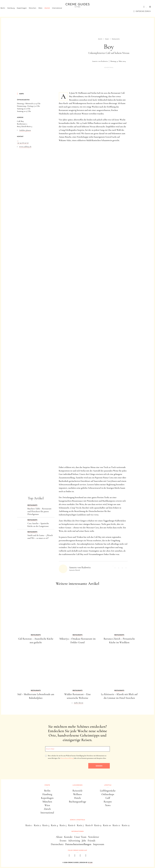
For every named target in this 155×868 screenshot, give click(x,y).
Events (63, 841)
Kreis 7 (80, 825)
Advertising (74, 841)
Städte (8, 7)
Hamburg (15, 11)
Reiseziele (77, 791)
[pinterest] (80, 856)
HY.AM (90, 862)
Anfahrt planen (25, 130)
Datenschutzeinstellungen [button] (78, 844)
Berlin (7, 11)
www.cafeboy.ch (25, 147)
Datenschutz (57, 844)
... (18, 140)
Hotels (77, 798)
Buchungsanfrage (77, 802)
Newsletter (94, 837)
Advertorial (109, 68)
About (59, 837)
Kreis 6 (72, 825)
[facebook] (69, 856)
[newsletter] (86, 856)
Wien (44, 11)
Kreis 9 (98, 825)
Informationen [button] (77, 831)
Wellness (77, 794)
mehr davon (79, 703)
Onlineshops (108, 794)
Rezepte (108, 802)
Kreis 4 (54, 825)
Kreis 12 (126, 825)
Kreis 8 (89, 825)
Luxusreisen (21, 7)
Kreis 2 (37, 825)
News (108, 805)
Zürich (51, 11)
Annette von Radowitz (100, 61)
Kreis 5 (63, 825)
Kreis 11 (116, 825)
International (61, 11)
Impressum (99, 844)
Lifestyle (35, 7)
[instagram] (75, 856)
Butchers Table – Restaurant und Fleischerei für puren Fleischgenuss (39, 511)
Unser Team (80, 837)
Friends (91, 841)
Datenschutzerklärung (67, 758)
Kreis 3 (46, 825)
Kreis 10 (107, 825)
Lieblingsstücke (108, 791)
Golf (108, 798)
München (36, 11)
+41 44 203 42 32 (23, 143)
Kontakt (68, 837)
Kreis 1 (29, 825)
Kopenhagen (26, 11)
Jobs (84, 841)
